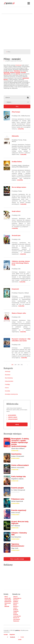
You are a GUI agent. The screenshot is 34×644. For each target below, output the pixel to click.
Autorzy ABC (8, 598)
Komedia (7, 391)
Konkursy (16, 610)
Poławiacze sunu (18, 499)
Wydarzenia (16, 621)
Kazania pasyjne (18, 488)
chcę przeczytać (13, 419)
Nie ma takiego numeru (19, 187)
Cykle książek (8, 600)
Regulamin (12, 635)
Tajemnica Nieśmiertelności (18, 545)
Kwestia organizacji (19, 510)
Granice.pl (18, 65)
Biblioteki (7, 606)
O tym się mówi (17, 616)
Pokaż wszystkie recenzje (17, 559)
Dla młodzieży (9, 378)
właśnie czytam (13, 417)
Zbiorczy (15, 597)
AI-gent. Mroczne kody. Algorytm (20, 523)
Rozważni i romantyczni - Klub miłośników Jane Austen (21, 340)
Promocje (16, 615)
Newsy (6, 597)
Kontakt (6, 635)
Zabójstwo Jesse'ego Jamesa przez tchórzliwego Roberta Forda (21, 263)
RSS (20, 640)
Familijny (7, 384)
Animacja (8, 371)
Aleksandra (15, 136)
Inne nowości (17, 619)
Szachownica (16, 454)
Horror (7, 388)
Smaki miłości (16, 211)
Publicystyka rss (17, 598)
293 (12, 365)
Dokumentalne (9, 381)
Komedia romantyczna (11, 394)
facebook (11, 637)
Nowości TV (16, 618)
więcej (17, 424)
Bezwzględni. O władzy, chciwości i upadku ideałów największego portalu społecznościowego (20, 442)
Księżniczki (15, 289)
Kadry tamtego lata (18, 477)
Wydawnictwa (8, 602)
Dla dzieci (8, 375)
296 (22, 365)
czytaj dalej (21, 129)
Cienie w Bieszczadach (20, 465)
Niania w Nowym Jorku (19, 313)
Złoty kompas (16, 112)
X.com (21, 637)
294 (15, 365)
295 (19, 365)
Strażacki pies (16, 236)
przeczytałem (12, 415)
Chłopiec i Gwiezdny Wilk (19, 534)
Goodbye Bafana (17, 162)
